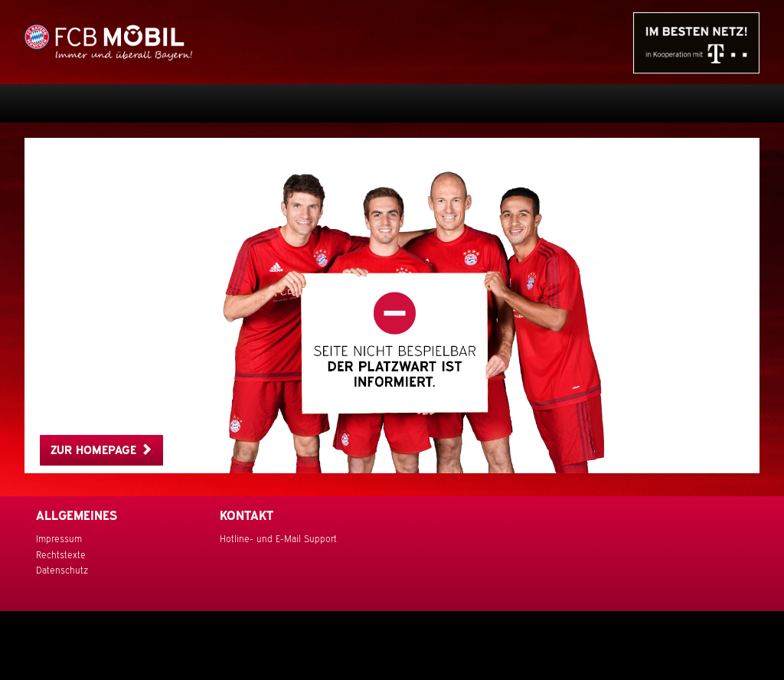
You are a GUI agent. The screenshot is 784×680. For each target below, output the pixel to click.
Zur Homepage (101, 450)
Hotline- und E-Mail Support (278, 539)
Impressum (59, 539)
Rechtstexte (61, 555)
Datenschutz (62, 570)
